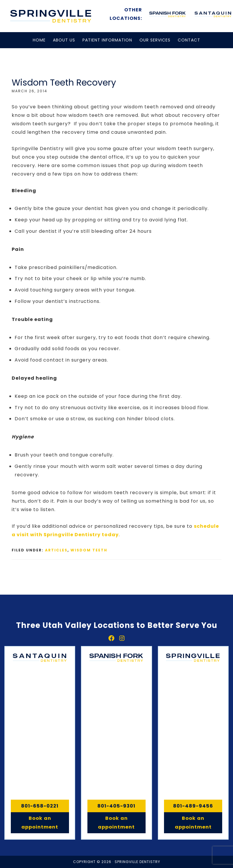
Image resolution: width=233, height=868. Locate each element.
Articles (56, 550)
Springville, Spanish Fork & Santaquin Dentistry (51, 16)
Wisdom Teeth (89, 550)
